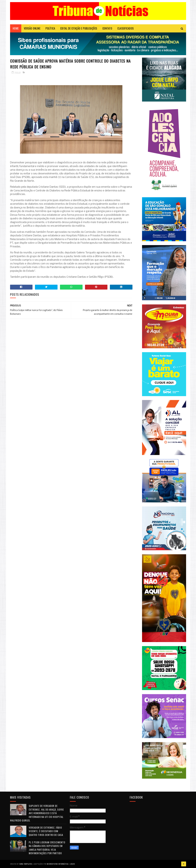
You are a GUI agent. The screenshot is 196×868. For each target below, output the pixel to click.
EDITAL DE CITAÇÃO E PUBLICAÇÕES (79, 28)
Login (72, 864)
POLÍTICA (50, 28)
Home (16, 28)
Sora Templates (26, 864)
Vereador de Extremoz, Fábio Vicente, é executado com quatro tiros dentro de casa (46, 831)
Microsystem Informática (58, 864)
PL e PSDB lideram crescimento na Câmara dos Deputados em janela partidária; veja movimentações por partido (47, 848)
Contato (107, 28)
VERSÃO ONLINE (32, 28)
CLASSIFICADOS (126, 28)
